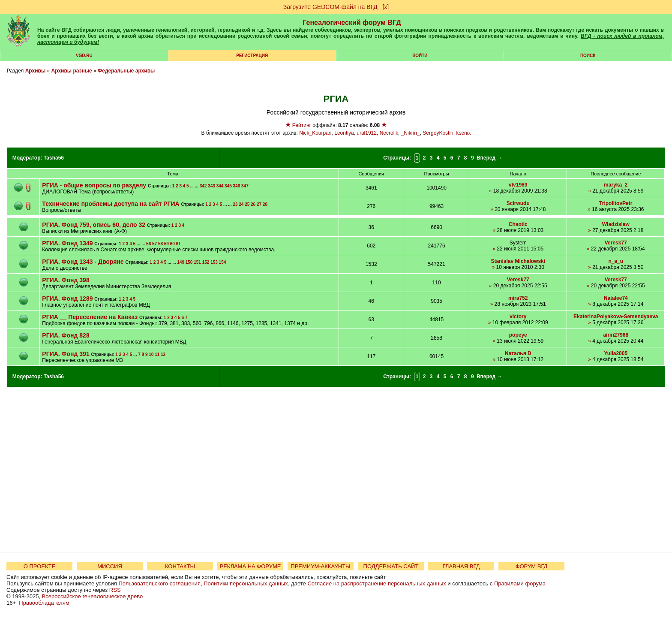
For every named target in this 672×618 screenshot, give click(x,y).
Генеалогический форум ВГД (352, 23)
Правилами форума (520, 583)
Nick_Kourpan (315, 133)
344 (220, 186)
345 (228, 186)
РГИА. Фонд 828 (66, 335)
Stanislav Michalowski (518, 261)
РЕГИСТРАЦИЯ (252, 56)
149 (181, 262)
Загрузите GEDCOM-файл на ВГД (330, 7)
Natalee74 (616, 298)
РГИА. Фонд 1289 (68, 298)
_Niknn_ (411, 133)
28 (265, 204)
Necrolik (389, 133)
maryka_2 (616, 185)
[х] (385, 7)
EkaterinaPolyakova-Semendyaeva (616, 317)
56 (148, 244)
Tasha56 (54, 158)
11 (157, 354)
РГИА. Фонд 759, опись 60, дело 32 (94, 225)
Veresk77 (616, 243)
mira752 (518, 298)
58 (160, 244)
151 (197, 262)
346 (237, 186)
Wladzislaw (616, 224)
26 (253, 204)
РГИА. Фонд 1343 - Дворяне (83, 262)
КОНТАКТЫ (180, 566)
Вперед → (489, 158)
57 (154, 244)
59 (166, 244)
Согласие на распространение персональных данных (376, 583)
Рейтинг (302, 125)
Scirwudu (518, 203)
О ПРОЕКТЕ (39, 566)
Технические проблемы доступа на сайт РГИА (111, 204)
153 (214, 262)
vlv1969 (518, 185)
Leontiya (344, 133)
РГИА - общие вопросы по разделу (94, 185)
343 (211, 186)
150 (189, 262)
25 (247, 204)
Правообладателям (44, 603)
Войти (420, 56)
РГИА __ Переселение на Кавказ (90, 317)
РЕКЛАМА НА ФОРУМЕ (250, 566)
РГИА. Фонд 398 (66, 280)
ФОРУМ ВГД (532, 566)
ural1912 (367, 133)
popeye (518, 335)
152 (206, 262)
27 (259, 204)
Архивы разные (72, 71)
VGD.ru (84, 56)
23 (235, 204)
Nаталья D (518, 353)
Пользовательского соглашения (159, 583)
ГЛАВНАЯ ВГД (461, 566)
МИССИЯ (110, 566)
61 (178, 244)
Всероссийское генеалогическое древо (93, 596)
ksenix (463, 133)
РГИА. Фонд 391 (66, 354)
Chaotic (518, 224)
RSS (115, 590)
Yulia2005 (616, 353)
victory (518, 317)
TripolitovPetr (616, 203)
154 (223, 262)
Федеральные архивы (126, 71)
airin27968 (616, 335)
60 (172, 244)
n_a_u (616, 261)
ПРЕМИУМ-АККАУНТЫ (320, 566)
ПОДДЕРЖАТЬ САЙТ (391, 566)
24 (241, 204)
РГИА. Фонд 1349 (68, 243)
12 (163, 354)
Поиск (588, 56)
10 (151, 354)
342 (203, 186)
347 (245, 186)
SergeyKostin (438, 133)
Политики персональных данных (246, 583)
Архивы (36, 71)
